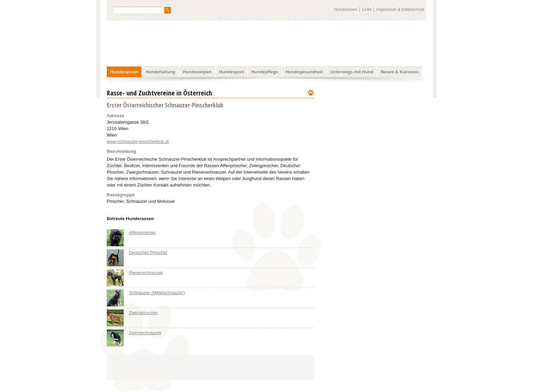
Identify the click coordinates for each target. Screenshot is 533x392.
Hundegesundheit (304, 72)
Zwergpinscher (143, 313)
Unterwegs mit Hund (352, 72)
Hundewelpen (197, 72)
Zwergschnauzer (145, 333)
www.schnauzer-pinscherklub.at (138, 141)
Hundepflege (265, 72)
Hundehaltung (160, 72)
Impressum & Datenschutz (400, 10)
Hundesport (231, 72)
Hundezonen (346, 10)
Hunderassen (124, 72)
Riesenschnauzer (146, 273)
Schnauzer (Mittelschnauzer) (157, 293)
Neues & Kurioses (400, 72)
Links (367, 10)
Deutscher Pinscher (148, 253)
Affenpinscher (142, 233)
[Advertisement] (375, 131)
